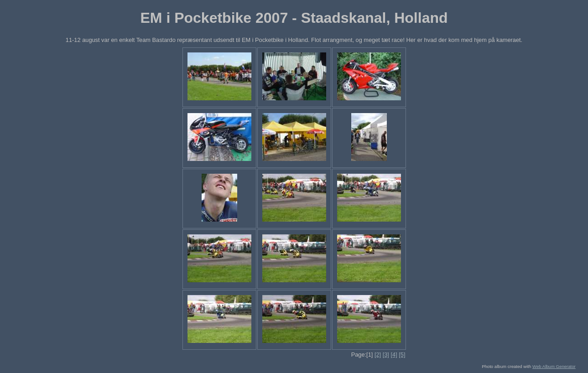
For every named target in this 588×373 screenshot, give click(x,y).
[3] (386, 355)
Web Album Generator (554, 366)
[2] (378, 355)
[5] (402, 355)
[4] (394, 355)
